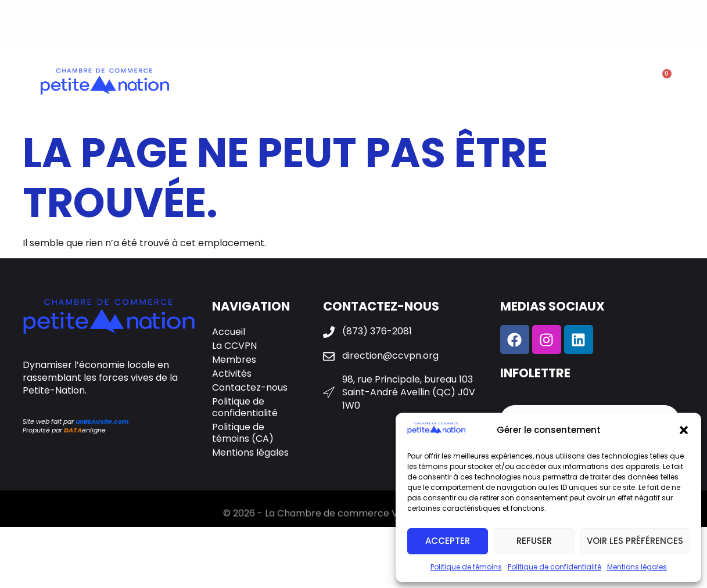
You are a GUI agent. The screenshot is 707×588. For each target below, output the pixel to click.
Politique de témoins (466, 567)
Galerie (480, 83)
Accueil (229, 332)
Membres (345, 83)
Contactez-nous (562, 83)
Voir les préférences (635, 541)
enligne (85, 430)
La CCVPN (272, 83)
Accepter (448, 541)
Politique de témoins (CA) (243, 433)
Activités (418, 83)
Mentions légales (637, 567)
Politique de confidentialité (555, 567)
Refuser (534, 541)
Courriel (518, 399)
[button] (684, 430)
